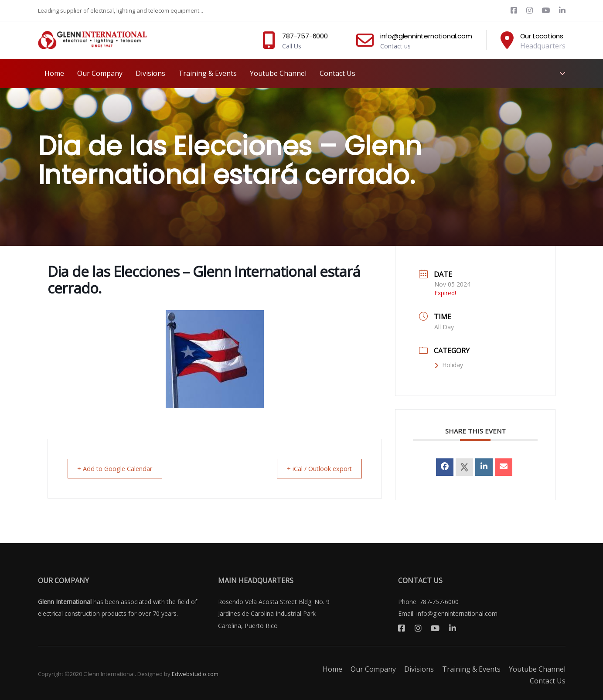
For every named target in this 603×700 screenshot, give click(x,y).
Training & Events (471, 669)
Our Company (373, 669)
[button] (561, 73)
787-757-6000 (439, 602)
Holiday (449, 365)
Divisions (419, 669)
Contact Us (548, 681)
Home (332, 669)
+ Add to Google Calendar (119, 468)
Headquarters (543, 46)
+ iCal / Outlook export (315, 468)
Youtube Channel (537, 669)
